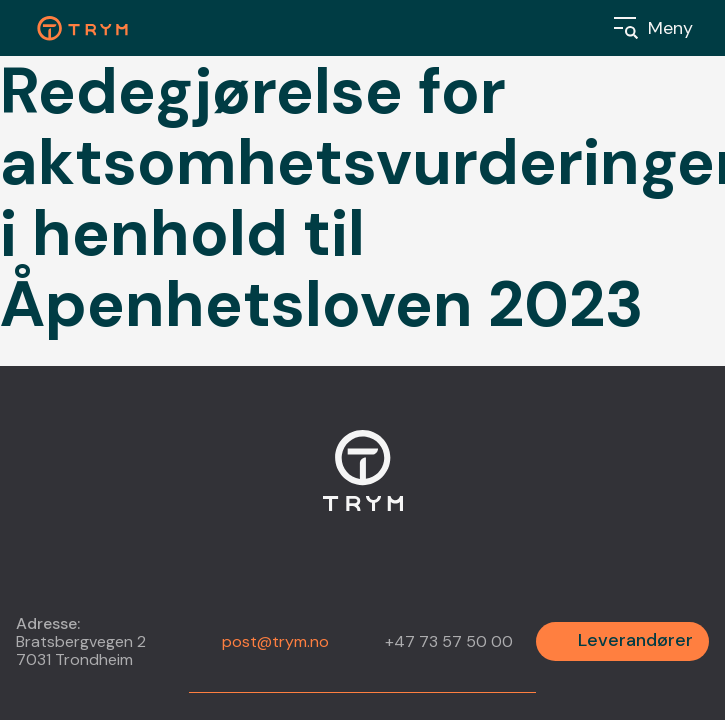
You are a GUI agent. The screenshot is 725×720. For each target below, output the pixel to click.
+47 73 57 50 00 (449, 642)
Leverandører (635, 640)
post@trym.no (275, 641)
